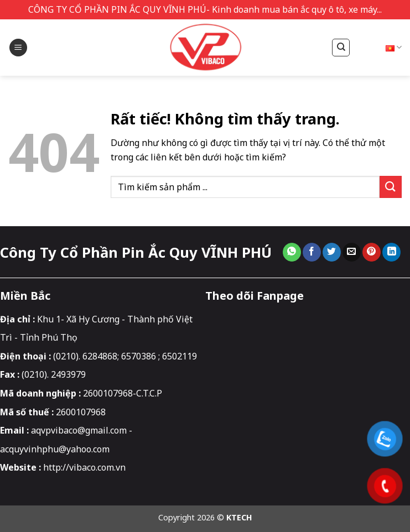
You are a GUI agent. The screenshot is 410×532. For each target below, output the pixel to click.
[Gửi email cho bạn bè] (352, 252)
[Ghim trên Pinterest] (372, 252)
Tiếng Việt (377, 47)
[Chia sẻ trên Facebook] (312, 252)
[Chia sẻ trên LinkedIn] (391, 252)
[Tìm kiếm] (335, 48)
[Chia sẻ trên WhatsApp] (292, 252)
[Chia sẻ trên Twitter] (332, 252)
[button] (18, 48)
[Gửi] (391, 187)
